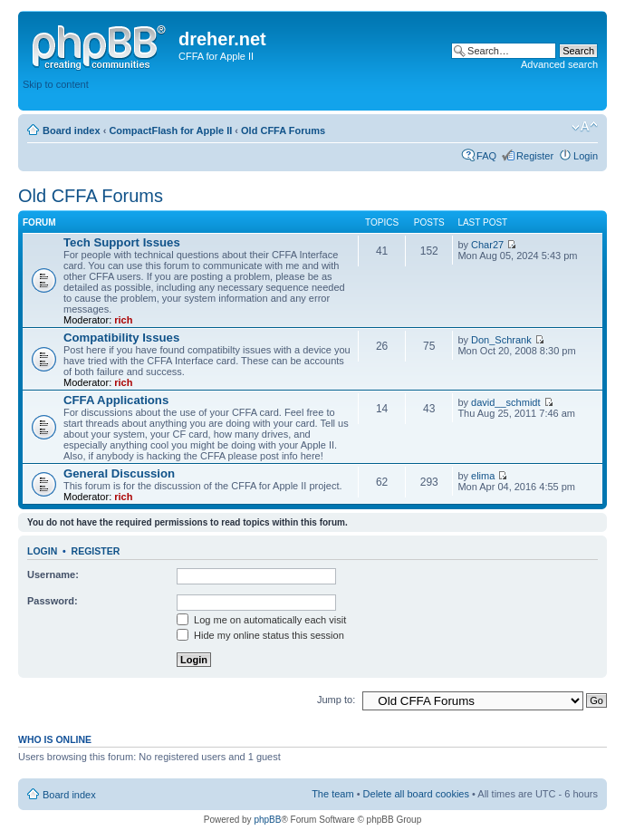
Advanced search (559, 64)
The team (332, 794)
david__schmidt (505, 402)
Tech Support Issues (122, 242)
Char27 (487, 245)
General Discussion (119, 473)
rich (123, 320)
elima (483, 476)
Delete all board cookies (416, 794)
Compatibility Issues (121, 338)
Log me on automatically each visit (261, 620)
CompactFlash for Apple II (170, 130)
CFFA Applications (116, 400)
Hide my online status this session (260, 635)
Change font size (585, 127)
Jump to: (336, 700)
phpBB (267, 820)
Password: (53, 601)
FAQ (486, 156)
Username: (53, 574)
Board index (72, 130)
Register (535, 156)
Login (586, 156)
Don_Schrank (501, 340)
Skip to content (56, 84)
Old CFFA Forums (283, 130)
